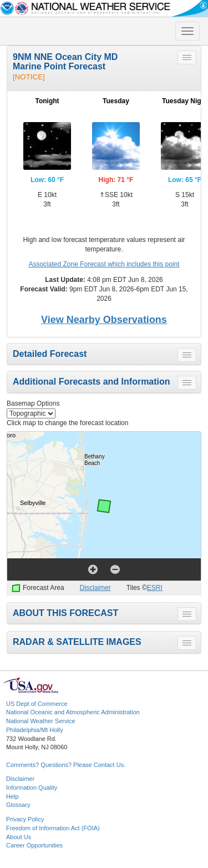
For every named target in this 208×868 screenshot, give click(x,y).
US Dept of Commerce (37, 704)
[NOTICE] (29, 77)
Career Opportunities (34, 845)
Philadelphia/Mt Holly (35, 730)
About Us (19, 837)
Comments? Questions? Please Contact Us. (66, 765)
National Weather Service (41, 721)
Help (12, 796)
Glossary (18, 805)
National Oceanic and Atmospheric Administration (73, 712)
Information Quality (32, 788)
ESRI (155, 588)
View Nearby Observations (104, 320)
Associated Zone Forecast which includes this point (104, 264)
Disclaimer (95, 588)
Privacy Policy (25, 819)
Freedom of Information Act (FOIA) (53, 828)
